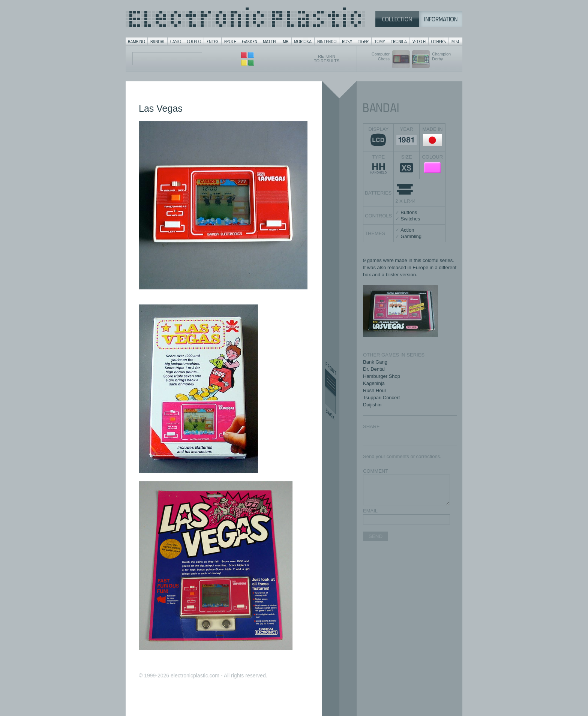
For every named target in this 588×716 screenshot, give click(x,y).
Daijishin (372, 405)
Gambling (411, 236)
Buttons (409, 212)
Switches (410, 219)
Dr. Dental (374, 369)
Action (407, 230)
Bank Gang (375, 362)
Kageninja (374, 383)
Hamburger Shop (382, 376)
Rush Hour (375, 390)
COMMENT (376, 471)
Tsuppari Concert (381, 398)
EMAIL (370, 511)
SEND (376, 536)
